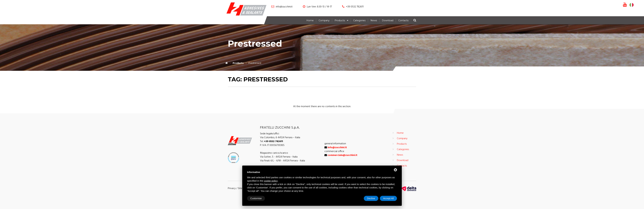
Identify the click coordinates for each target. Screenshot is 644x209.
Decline (371, 198)
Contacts (403, 20)
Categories (359, 20)
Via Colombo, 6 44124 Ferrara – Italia (280, 138)
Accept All (388, 198)
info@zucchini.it (284, 7)
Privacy (232, 188)
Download (388, 20)
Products (340, 20)
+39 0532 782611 (355, 7)
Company (324, 20)
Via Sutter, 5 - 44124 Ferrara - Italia (279, 157)
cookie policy (271, 181)
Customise (256, 198)
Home (310, 20)
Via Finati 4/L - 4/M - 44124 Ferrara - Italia (282, 161)
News (374, 20)
